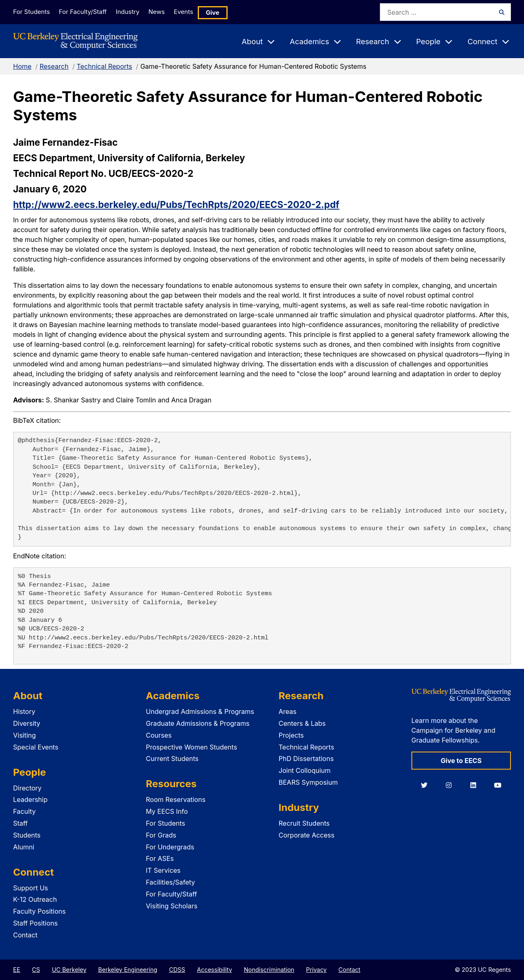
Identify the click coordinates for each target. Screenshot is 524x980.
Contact (25, 935)
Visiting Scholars (172, 906)
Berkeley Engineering (128, 970)
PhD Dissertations (306, 759)
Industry (134, 12)
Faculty (24, 811)
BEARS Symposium (308, 782)
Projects (291, 735)
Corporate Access (307, 835)
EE (17, 970)
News (167, 12)
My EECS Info (167, 811)
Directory (27, 788)
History (24, 711)
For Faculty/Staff (86, 12)
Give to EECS (461, 761)
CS (36, 970)
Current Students (172, 759)
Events (199, 12)
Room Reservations (176, 799)
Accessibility (215, 970)
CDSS (177, 970)
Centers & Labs (302, 723)
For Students (31, 12)
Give (230, 12)
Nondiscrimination (269, 970)
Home (22, 66)
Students (27, 835)
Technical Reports (104, 66)
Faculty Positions (39, 911)
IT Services (163, 870)
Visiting (25, 735)
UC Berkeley (69, 970)
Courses (159, 735)
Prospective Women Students (191, 747)
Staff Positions (35, 923)
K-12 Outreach (35, 899)
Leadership (30, 799)
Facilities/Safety (170, 882)
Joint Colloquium (305, 770)
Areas (288, 711)
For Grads (161, 835)
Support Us (30, 888)
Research (54, 66)
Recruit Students (304, 823)
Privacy (316, 970)
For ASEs (160, 858)
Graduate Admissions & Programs (198, 723)
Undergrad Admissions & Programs (200, 711)
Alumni (24, 847)
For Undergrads (170, 847)
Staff (20, 823)
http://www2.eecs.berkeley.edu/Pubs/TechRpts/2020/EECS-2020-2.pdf (176, 204)
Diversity (27, 723)
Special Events (36, 747)
